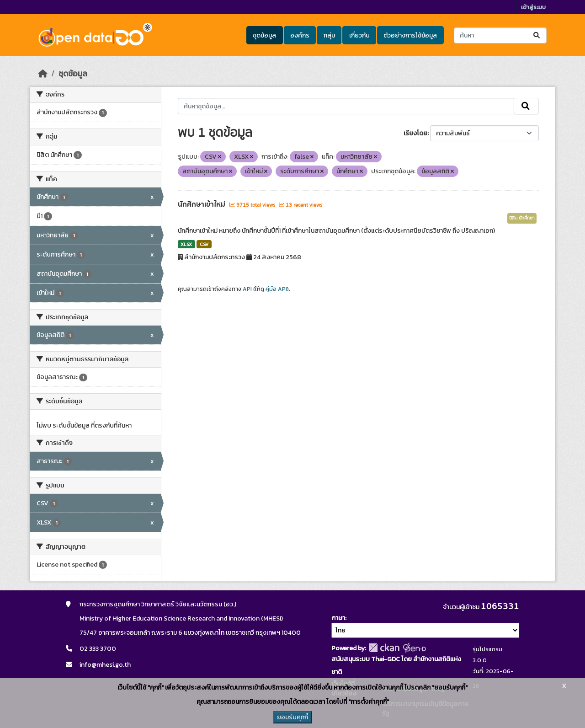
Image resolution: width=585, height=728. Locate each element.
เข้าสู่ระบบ (533, 7)
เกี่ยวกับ (359, 35)
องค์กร (300, 35)
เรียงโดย (415, 133)
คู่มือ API (276, 289)
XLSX (186, 244)
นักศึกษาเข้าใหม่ (202, 204)
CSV (204, 244)
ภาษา (338, 618)
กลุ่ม (329, 35)
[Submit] (537, 35)
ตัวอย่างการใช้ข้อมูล (410, 35)
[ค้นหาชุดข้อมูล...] (500, 35)
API (247, 289)
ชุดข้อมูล (264, 35)
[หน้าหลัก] (43, 74)
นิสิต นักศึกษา (522, 218)
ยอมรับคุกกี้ (292, 717)
